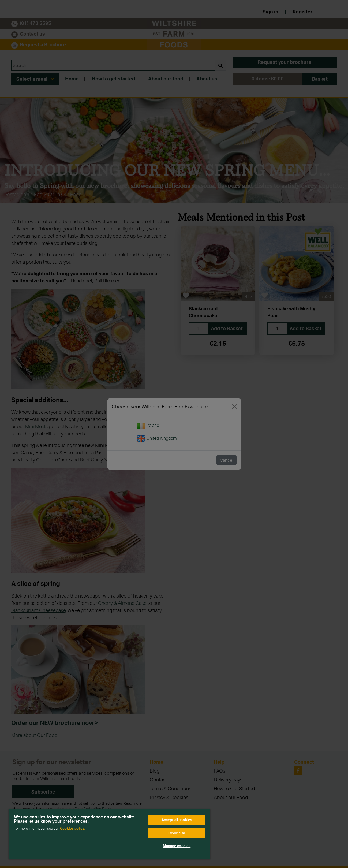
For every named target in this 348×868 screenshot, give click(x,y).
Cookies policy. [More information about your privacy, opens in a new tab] (72, 828)
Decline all (177, 833)
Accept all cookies (177, 820)
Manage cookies (177, 846)
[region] (109, 834)
